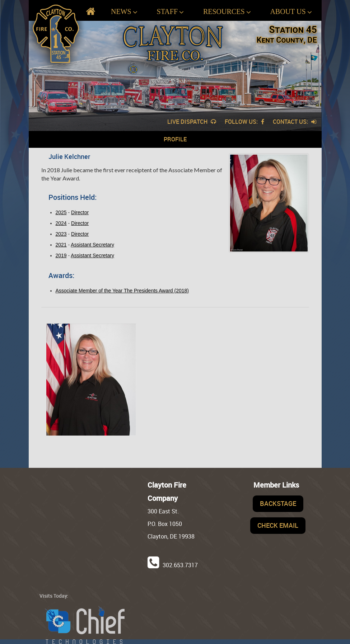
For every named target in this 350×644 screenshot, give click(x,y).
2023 (61, 234)
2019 (61, 255)
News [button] (124, 12)
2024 (61, 223)
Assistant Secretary (92, 245)
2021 (61, 245)
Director (80, 212)
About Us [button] (291, 12)
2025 (61, 212)
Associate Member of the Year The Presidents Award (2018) (122, 291)
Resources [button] (227, 12)
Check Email (278, 525)
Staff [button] (170, 12)
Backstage (278, 503)
